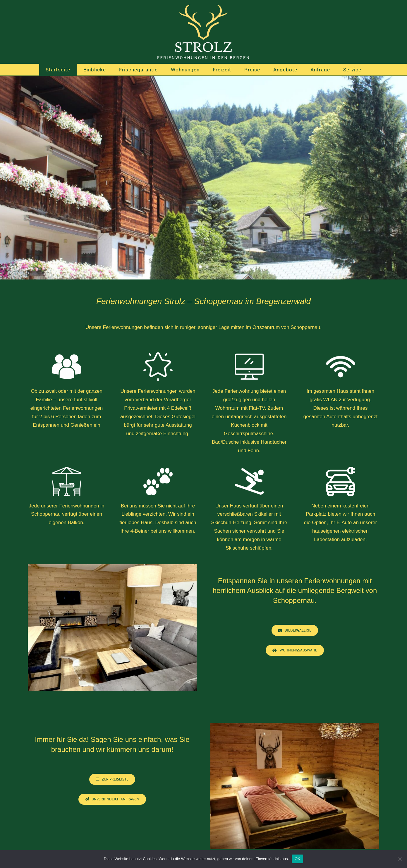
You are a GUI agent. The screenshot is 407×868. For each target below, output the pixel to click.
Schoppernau (294, 600)
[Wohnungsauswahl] (295, 650)
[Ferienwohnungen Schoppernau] (112, 779)
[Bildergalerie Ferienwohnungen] (295, 630)
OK (297, 859)
